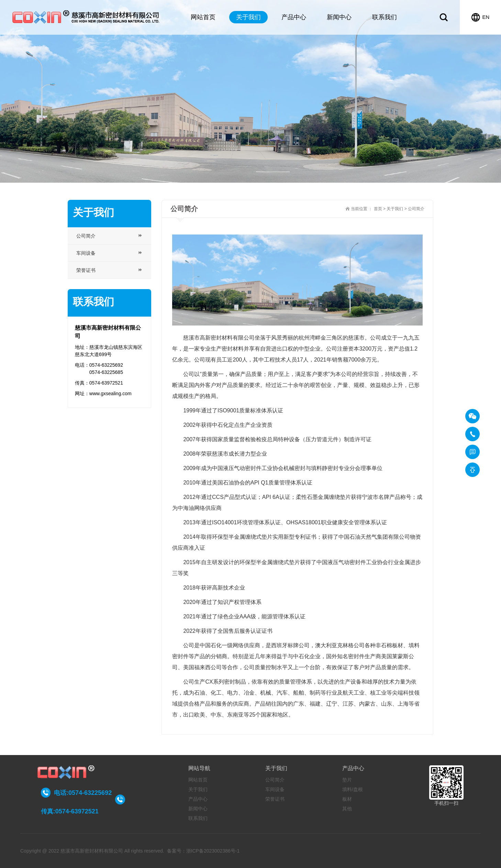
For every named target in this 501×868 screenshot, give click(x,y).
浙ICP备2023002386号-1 (213, 851)
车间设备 (275, 789)
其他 (347, 809)
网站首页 (203, 17)
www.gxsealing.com (110, 393)
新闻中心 (339, 17)
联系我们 (385, 17)
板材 (347, 799)
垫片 (347, 780)
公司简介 (275, 780)
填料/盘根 (353, 789)
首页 (378, 209)
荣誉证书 (275, 799)
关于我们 (248, 17)
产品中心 (294, 17)
